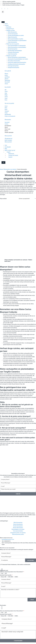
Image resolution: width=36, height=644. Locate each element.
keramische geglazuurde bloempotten (17, 62)
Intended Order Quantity (6, 575)
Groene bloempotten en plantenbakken (17, 41)
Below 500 (4, 577)
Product (7, 25)
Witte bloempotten (12, 32)
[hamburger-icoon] (3, 22)
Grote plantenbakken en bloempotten (17, 46)
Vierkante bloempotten (13, 52)
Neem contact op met (10, 150)
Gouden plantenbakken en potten (16, 35)
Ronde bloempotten (13, 49)
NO (6, 573)
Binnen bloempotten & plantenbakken (17, 57)
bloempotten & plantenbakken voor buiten (18, 59)
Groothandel (8, 147)
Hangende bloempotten (14, 67)
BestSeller (9, 27)
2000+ (17, 577)
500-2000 (11, 577)
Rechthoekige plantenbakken (15, 51)
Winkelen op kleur (11, 30)
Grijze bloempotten (12, 42)
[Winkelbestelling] (27, 199)
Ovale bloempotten (12, 54)
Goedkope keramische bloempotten (16, 64)
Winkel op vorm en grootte (13, 44)
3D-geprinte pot (10, 29)
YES (2, 573)
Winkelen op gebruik (11, 56)
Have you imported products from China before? (12, 572)
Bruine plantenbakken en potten (16, 39)
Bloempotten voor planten (10, 169)
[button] (3, 12)
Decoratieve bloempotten (14, 61)
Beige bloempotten (12, 37)
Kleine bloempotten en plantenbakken (17, 47)
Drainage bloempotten (13, 66)
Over (6, 145)
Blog (6, 149)
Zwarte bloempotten (13, 34)
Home (6, 24)
